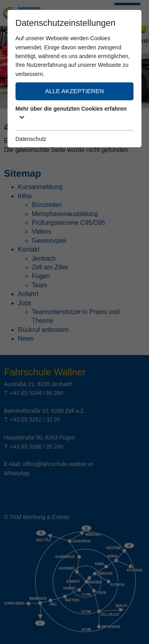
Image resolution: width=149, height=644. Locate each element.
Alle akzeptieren (75, 91)
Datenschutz (31, 139)
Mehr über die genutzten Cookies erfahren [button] (71, 113)
